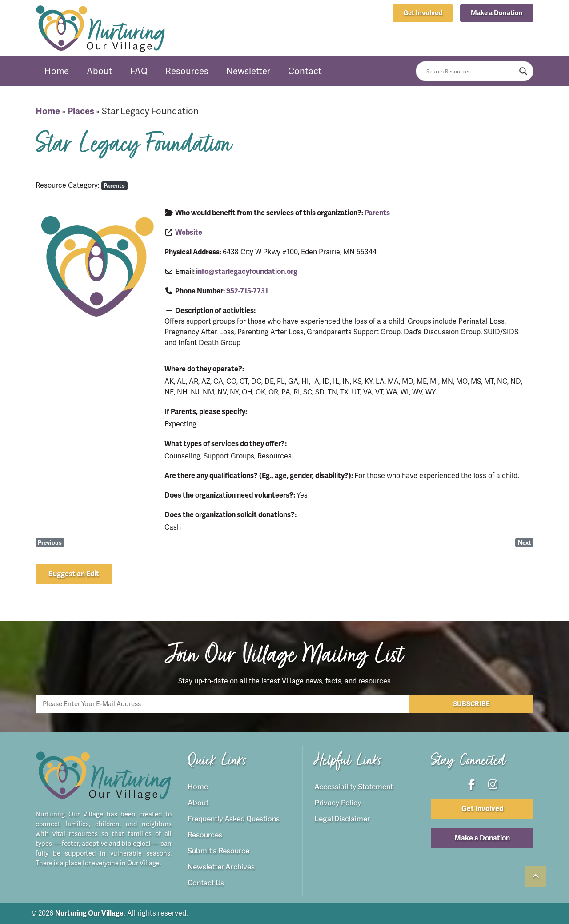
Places (81, 111)
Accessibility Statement (354, 787)
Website (189, 233)
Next (525, 543)
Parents (114, 186)
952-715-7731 (247, 291)
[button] (497, 13)
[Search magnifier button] (523, 71)
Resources (187, 71)
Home (57, 71)
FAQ (139, 71)
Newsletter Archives (221, 867)
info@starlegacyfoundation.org (247, 272)
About (100, 71)
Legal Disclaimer (342, 819)
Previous (50, 543)
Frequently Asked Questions (234, 819)
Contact (305, 71)
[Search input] (471, 71)
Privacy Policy (338, 803)
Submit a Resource (218, 851)
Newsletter (248, 71)
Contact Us (206, 883)
